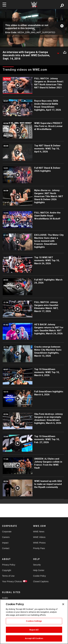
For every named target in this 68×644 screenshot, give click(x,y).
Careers (6, 537)
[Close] (63, 604)
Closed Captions (41, 581)
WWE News (39, 532)
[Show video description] (58, 52)
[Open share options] (65, 52)
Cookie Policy (40, 576)
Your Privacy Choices (10, 581)
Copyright (7, 570)
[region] (34, 622)
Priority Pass (39, 548)
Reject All (34, 630)
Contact (6, 548)
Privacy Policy (9, 565)
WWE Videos (39, 537)
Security (37, 565)
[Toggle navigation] (4, 5)
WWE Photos (39, 543)
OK (34, 30)
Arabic (5, 598)
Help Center (39, 570)
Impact (5, 543)
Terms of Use (8, 576)
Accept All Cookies (34, 638)
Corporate (7, 532)
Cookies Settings (34, 621)
